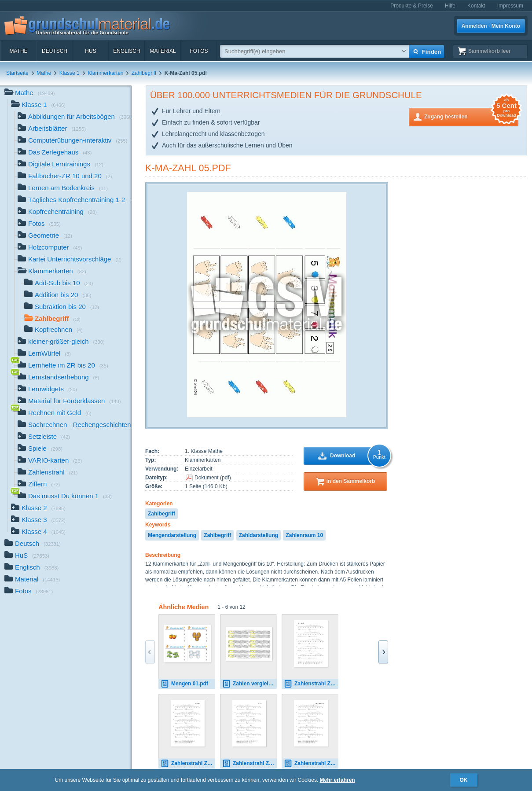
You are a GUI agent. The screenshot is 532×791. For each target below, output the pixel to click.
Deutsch (55, 51)
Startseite (17, 73)
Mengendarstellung (172, 535)
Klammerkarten (105, 73)
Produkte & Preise (412, 6)
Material (163, 51)
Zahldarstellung (259, 535)
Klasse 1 (70, 73)
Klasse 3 (38, 521)
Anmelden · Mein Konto (491, 26)
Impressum (510, 6)
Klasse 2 (38, 509)
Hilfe (450, 6)
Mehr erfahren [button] (338, 780)
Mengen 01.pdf (184, 684)
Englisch (127, 51)
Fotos (199, 51)
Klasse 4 (38, 532)
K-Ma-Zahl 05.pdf (188, 168)
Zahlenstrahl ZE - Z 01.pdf (249, 763)
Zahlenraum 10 (304, 535)
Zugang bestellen (471, 116)
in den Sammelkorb (351, 481)
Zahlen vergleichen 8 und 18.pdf (249, 684)
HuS (90, 51)
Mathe (18, 51)
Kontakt (476, 6)
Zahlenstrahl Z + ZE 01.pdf (311, 684)
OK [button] (464, 780)
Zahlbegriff (144, 73)
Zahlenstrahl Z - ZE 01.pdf (188, 763)
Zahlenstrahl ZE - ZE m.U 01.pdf (311, 763)
